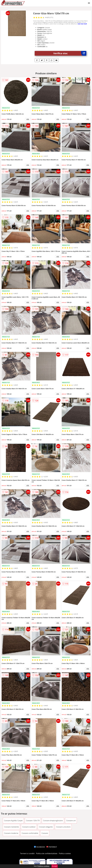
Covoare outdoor (29, 827)
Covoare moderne (11, 833)
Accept (55, 866)
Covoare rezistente (11, 827)
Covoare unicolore (63, 827)
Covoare (45, 833)
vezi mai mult (82, 24)
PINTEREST (52, 847)
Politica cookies (65, 853)
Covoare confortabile (30, 833)
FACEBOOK (39, 847)
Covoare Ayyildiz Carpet (13, 821)
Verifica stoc (70, 53)
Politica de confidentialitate (47, 853)
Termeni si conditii (27, 853)
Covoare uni (71, 821)
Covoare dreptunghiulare (53, 821)
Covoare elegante (46, 827)
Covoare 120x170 (33, 821)
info (28, 119)
